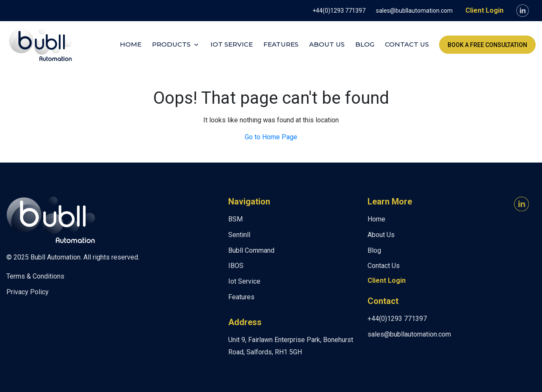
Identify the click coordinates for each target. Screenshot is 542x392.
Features (281, 44)
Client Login (484, 10)
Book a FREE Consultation (487, 45)
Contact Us (407, 44)
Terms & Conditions (35, 276)
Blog (365, 44)
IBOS (236, 266)
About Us (327, 44)
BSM (235, 219)
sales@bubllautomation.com (414, 11)
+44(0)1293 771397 (339, 11)
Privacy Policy (28, 292)
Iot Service (232, 44)
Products (171, 44)
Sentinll (239, 235)
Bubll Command (251, 250)
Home (131, 44)
